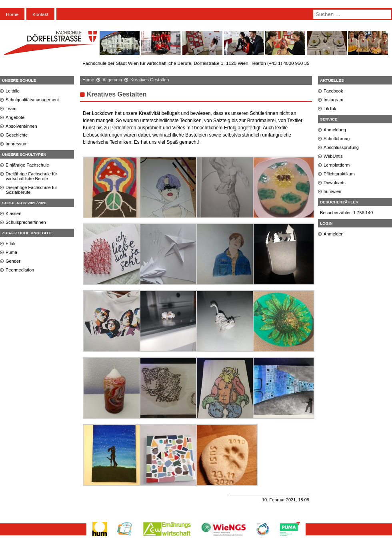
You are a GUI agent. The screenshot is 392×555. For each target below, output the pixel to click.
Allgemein (112, 80)
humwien (332, 191)
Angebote (15, 117)
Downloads (335, 183)
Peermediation (20, 270)
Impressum (17, 144)
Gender (13, 261)
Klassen (13, 213)
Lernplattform (337, 165)
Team (11, 109)
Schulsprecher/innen (26, 222)
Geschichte (17, 135)
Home (12, 14)
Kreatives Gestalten (117, 94)
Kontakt (40, 14)
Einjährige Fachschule (27, 165)
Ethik (11, 243)
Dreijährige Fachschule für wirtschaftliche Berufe (31, 176)
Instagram (333, 100)
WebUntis (333, 156)
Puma (11, 252)
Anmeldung (335, 130)
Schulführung (337, 139)
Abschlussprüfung (341, 147)
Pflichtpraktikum (339, 174)
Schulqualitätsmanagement (32, 100)
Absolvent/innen (21, 126)
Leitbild (13, 91)
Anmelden (334, 234)
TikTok (330, 109)
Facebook (333, 91)
